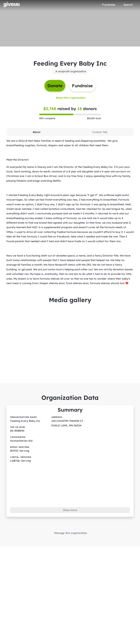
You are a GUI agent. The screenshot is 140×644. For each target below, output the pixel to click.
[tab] (37, 132)
